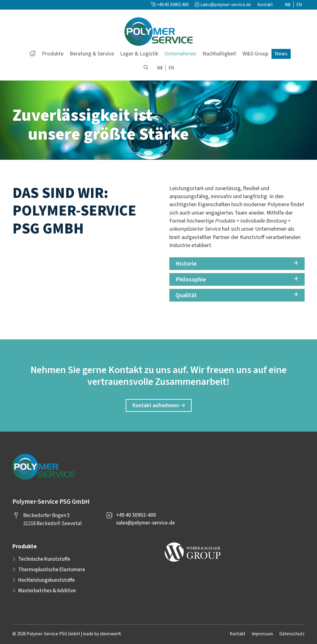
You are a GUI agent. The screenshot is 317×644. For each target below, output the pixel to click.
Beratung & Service (92, 54)
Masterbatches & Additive (47, 591)
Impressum (262, 634)
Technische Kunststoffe (44, 559)
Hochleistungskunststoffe (47, 580)
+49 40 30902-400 (170, 5)
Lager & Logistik (139, 54)
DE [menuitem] (288, 5)
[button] (146, 68)
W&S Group (255, 54)
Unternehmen (180, 54)
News (281, 54)
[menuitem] (288, 5)
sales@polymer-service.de (226, 5)
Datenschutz (292, 634)
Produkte (53, 54)
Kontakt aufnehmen (156, 405)
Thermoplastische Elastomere (52, 570)
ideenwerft (111, 634)
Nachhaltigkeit (219, 54)
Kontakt (265, 5)
